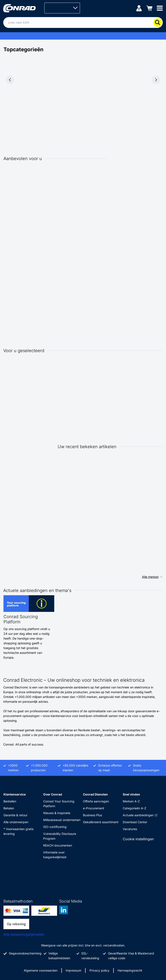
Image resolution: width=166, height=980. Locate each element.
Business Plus (93, 815)
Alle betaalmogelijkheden (24, 934)
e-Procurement (94, 808)
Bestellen (10, 801)
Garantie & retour (15, 815)
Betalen (9, 808)
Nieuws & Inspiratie (57, 813)
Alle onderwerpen (16, 822)
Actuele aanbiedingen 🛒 (140, 815)
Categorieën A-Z (135, 808)
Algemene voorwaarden (41, 970)
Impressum (73, 970)
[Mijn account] (139, 8)
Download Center (135, 822)
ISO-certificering (55, 827)
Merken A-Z (131, 801)
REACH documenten (58, 845)
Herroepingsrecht (130, 970)
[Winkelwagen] (149, 8)
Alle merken (150, 577)
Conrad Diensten (95, 794)
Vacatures (130, 829)
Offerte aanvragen (96, 801)
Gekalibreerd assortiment (101, 822)
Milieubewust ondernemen (62, 820)
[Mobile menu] (160, 8)
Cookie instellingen (138, 839)
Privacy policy (99, 970)
